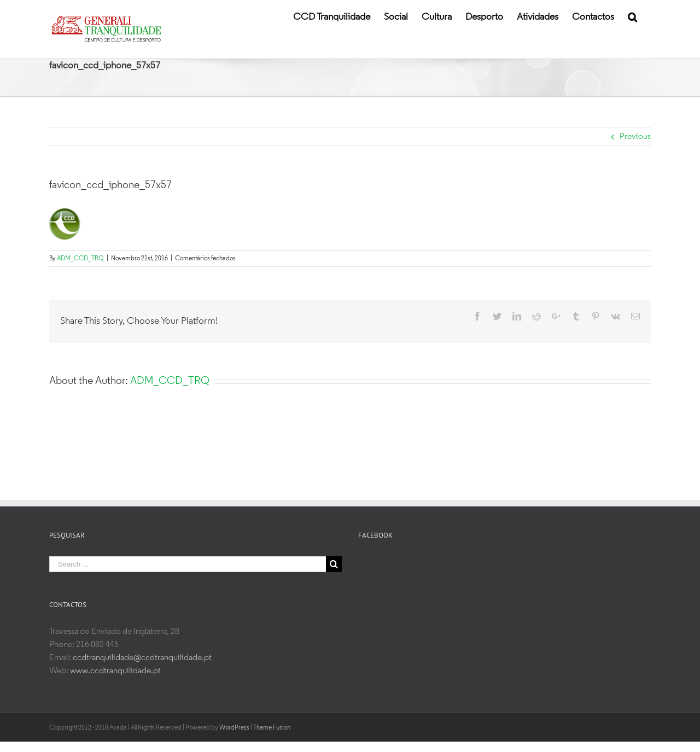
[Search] (632, 16)
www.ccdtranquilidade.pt (115, 671)
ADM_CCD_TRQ (80, 259)
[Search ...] (188, 564)
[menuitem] (332, 16)
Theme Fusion (272, 728)
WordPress (234, 728)
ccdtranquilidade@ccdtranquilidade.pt (142, 658)
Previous (635, 137)
